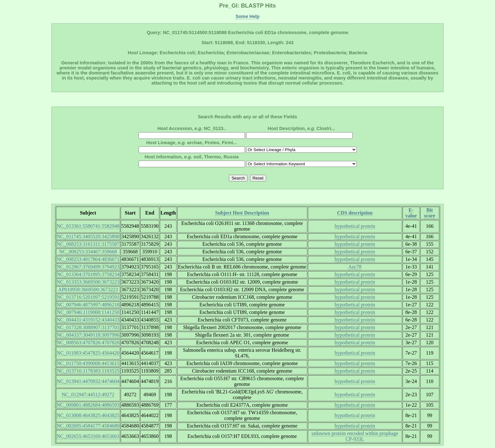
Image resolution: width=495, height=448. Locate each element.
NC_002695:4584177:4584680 (88, 426)
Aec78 (355, 267)
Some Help (247, 16)
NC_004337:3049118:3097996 (88, 335)
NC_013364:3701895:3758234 (88, 274)
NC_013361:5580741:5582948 (88, 226)
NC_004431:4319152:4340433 (88, 320)
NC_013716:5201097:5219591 (88, 297)
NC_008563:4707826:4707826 (88, 342)
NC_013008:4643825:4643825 (88, 415)
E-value (411, 213)
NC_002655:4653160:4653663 (88, 436)
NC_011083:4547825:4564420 (88, 353)
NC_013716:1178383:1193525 (88, 371)
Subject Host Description (242, 213)
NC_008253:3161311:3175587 (88, 244)
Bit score (429, 213)
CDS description (355, 213)
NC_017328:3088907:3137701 (88, 327)
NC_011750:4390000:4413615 (88, 363)
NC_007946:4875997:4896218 (88, 305)
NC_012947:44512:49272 (88, 395)
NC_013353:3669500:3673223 (88, 282)
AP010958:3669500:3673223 (88, 289)
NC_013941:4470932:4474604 (88, 381)
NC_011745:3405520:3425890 (88, 236)
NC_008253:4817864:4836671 (88, 259)
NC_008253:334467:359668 (88, 252)
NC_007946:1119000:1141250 (88, 312)
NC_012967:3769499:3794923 (88, 267)
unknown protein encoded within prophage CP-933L (355, 436)
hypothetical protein (355, 226)
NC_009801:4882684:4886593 (88, 405)
